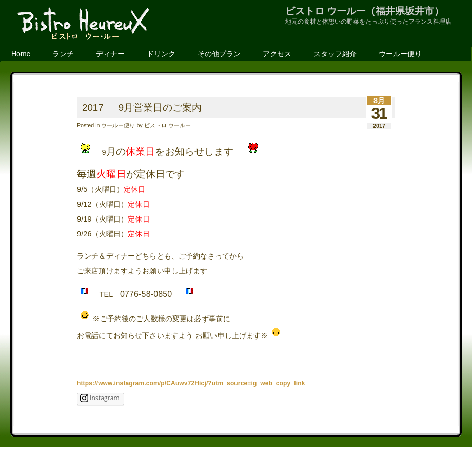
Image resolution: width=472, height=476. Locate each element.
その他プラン (219, 54)
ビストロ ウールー (168, 125)
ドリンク (161, 54)
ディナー (110, 54)
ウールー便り (400, 54)
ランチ (63, 54)
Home (21, 54)
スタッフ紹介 (335, 54)
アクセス (277, 54)
